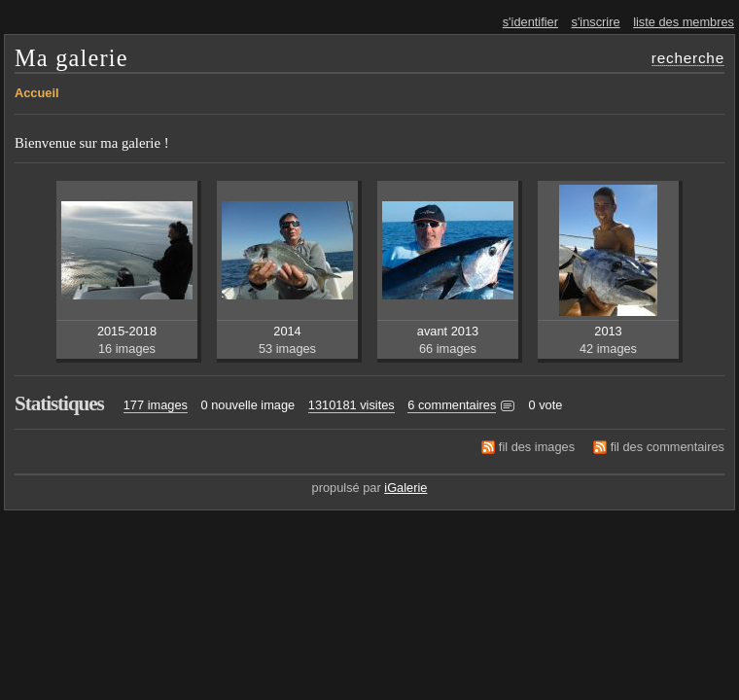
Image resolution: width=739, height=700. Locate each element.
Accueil (37, 93)
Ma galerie (71, 58)
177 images (156, 405)
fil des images (537, 447)
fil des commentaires (668, 447)
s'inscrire (596, 22)
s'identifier (530, 22)
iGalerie (405, 488)
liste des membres (684, 22)
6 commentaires (452, 405)
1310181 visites (352, 405)
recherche (688, 58)
